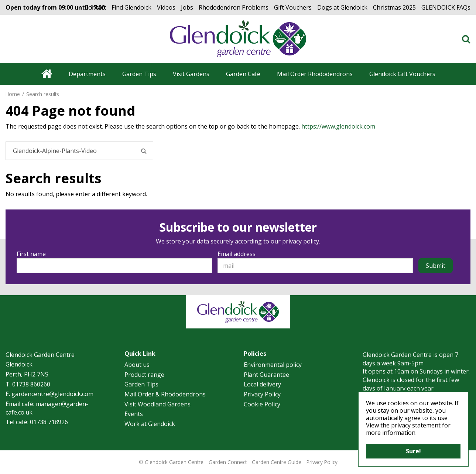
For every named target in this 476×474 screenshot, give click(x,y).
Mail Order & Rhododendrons (165, 394)
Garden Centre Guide (277, 462)
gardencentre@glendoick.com (52, 394)
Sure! (413, 451)
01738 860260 (31, 384)
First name (31, 254)
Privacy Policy (262, 394)
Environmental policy (273, 365)
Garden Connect (228, 462)
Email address (237, 254)
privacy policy (301, 241)
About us (137, 365)
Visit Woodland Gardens (157, 404)
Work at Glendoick (150, 424)
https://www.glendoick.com (338, 126)
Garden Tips (141, 384)
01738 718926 (49, 422)
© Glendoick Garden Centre (171, 462)
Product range (144, 375)
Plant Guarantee (266, 375)
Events (134, 414)
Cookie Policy (262, 404)
